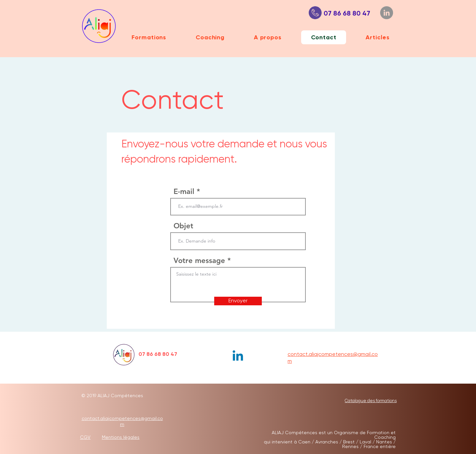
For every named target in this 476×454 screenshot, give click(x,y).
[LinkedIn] (387, 13)
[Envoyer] (238, 301)
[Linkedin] (238, 357)
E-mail (184, 192)
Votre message (199, 261)
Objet (183, 226)
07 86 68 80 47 (344, 13)
